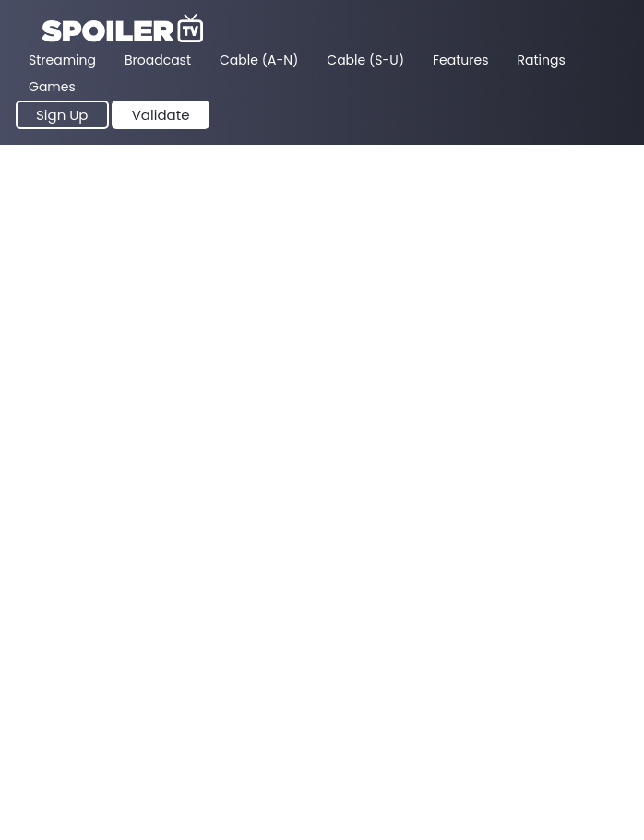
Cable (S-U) (365, 60)
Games (52, 87)
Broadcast (158, 60)
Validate (161, 115)
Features (460, 60)
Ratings (542, 60)
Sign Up (62, 115)
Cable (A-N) (259, 60)
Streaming (62, 60)
